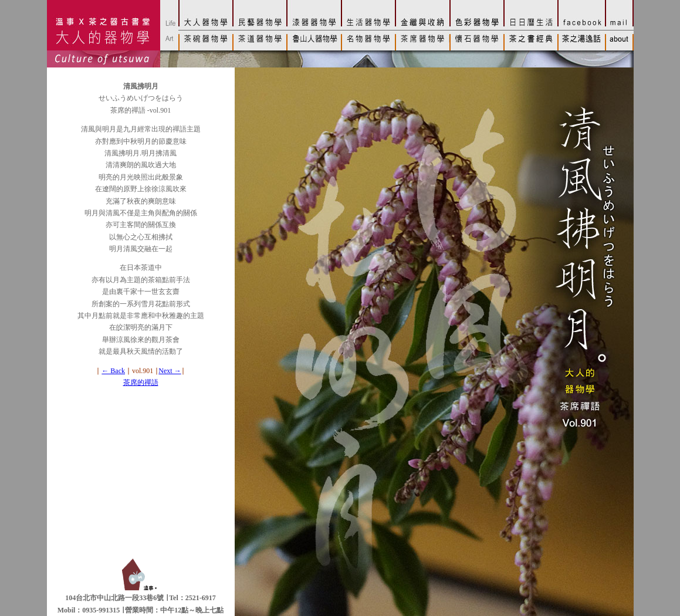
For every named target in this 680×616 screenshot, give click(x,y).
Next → (170, 371)
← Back (113, 371)
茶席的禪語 (141, 383)
